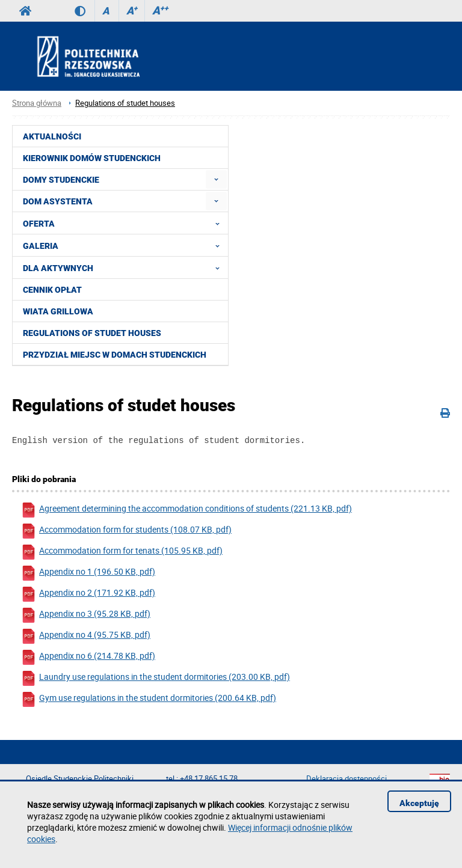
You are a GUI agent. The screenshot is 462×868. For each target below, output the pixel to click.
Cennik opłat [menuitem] (52, 290)
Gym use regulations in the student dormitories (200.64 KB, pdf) (149, 701)
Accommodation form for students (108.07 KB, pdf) (126, 533)
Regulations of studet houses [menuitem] (92, 333)
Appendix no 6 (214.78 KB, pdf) (88, 659)
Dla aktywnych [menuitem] (125, 267)
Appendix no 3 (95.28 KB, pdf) (86, 617)
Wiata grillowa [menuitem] (58, 311)
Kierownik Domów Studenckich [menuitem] (92, 158)
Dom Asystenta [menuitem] (58, 201)
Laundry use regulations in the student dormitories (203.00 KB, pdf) (156, 680)
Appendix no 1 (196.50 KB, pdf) (88, 575)
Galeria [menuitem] (125, 245)
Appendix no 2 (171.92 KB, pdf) (88, 596)
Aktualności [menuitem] (52, 136)
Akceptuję (419, 803)
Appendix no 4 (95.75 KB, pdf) (86, 638)
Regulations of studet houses (125, 103)
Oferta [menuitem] (125, 223)
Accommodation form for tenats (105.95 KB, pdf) (122, 554)
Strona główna (37, 103)
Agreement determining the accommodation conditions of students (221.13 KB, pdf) (186, 512)
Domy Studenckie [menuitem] (61, 180)
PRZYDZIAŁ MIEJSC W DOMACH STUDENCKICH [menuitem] (115, 355)
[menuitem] (216, 179)
